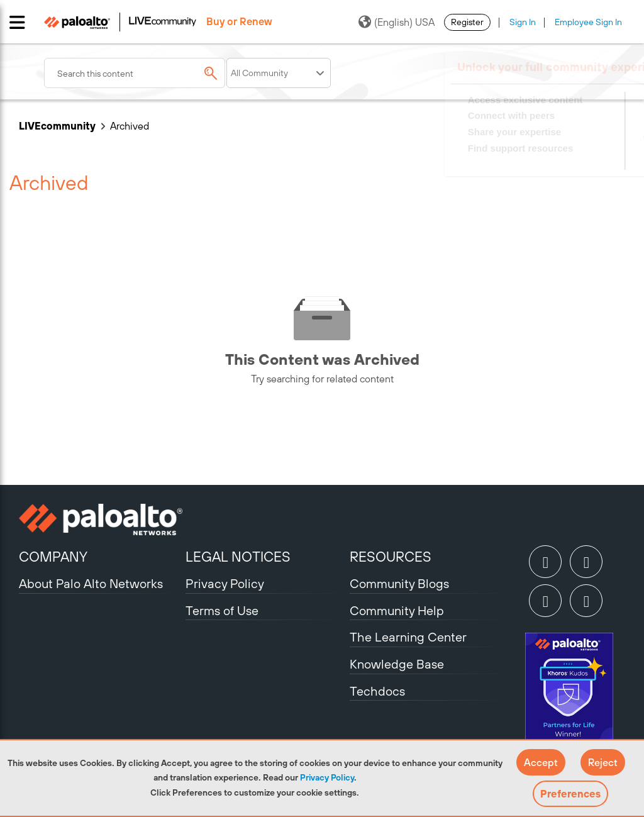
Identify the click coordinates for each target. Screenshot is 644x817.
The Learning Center (408, 637)
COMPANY (53, 557)
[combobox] (135, 73)
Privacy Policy (327, 777)
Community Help (397, 610)
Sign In (523, 22)
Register (467, 22)
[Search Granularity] (279, 73)
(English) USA (397, 22)
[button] (541, 762)
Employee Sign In (588, 22)
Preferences (570, 794)
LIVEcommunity (57, 126)
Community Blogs (399, 583)
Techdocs (377, 691)
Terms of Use (222, 610)
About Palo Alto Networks (91, 583)
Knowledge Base (397, 664)
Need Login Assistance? (569, 161)
